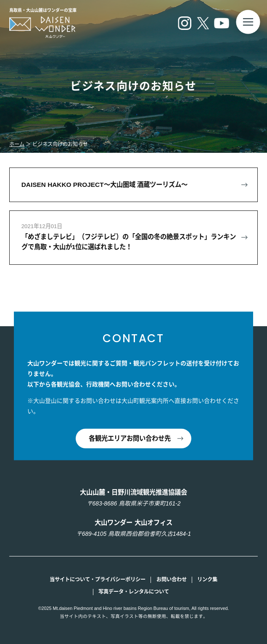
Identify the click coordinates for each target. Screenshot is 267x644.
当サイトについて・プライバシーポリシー (98, 580)
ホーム (17, 144)
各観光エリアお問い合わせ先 (130, 438)
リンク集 (207, 580)
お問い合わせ (172, 580)
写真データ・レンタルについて (134, 592)
